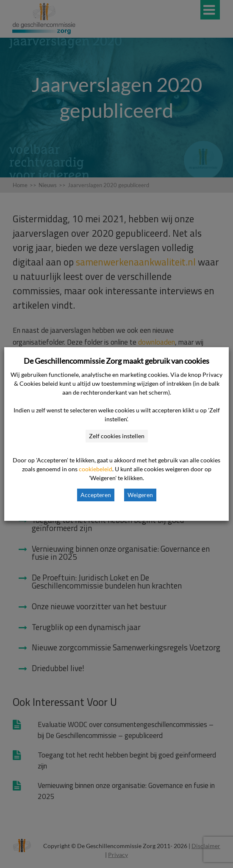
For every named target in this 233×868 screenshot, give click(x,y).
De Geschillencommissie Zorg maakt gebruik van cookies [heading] (116, 361)
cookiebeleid (96, 469)
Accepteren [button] (96, 495)
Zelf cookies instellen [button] (117, 436)
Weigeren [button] (140, 495)
